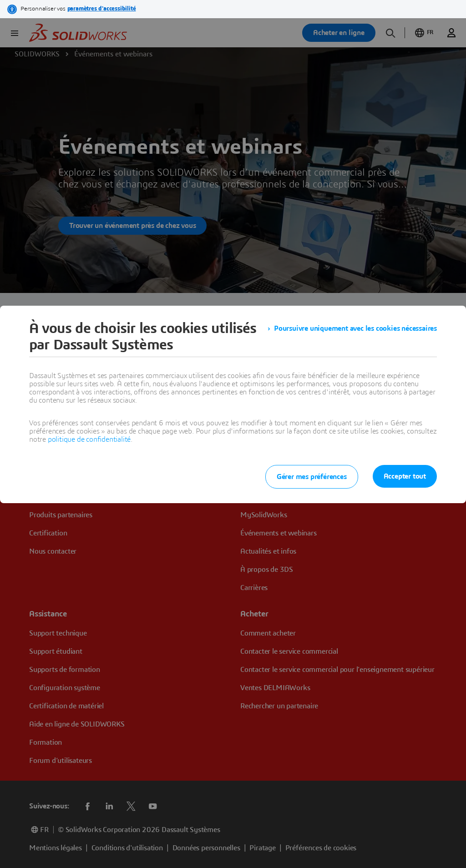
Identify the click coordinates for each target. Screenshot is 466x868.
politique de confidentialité (89, 439)
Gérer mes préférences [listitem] (312, 477)
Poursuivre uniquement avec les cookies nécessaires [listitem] (355, 328)
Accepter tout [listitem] (405, 476)
